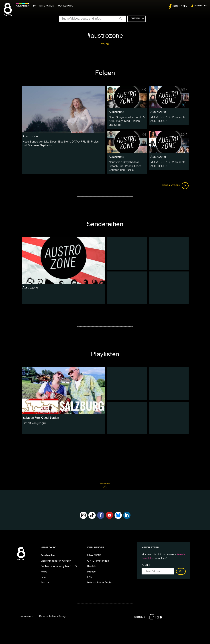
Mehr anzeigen (175, 184)
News (44, 571)
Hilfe (43, 576)
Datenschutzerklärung (52, 615)
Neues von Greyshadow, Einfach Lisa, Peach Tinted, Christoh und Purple (125, 165)
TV (35, 6)
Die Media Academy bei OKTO (59, 565)
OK (181, 570)
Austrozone (117, 112)
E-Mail (146, 564)
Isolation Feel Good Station (41, 416)
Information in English (100, 582)
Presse (91, 571)
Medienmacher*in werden (56, 560)
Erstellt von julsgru (33, 422)
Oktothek (24, 6)
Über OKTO (94, 554)
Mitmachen (48, 6)
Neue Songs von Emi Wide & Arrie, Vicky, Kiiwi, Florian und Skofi (126, 121)
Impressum (26, 615)
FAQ (90, 576)
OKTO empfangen (98, 560)
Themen (137, 19)
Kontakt (92, 565)
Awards (45, 582)
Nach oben (105, 485)
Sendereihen (48, 554)
